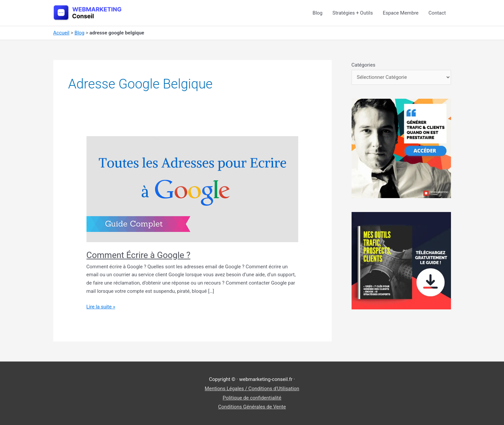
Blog (317, 13)
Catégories (364, 65)
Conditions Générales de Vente (252, 407)
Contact (437, 13)
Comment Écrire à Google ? (139, 255)
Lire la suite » (101, 307)
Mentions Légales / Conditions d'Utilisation (252, 389)
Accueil (61, 33)
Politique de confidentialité (252, 398)
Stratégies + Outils (353, 13)
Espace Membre (401, 13)
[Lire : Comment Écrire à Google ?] (193, 189)
